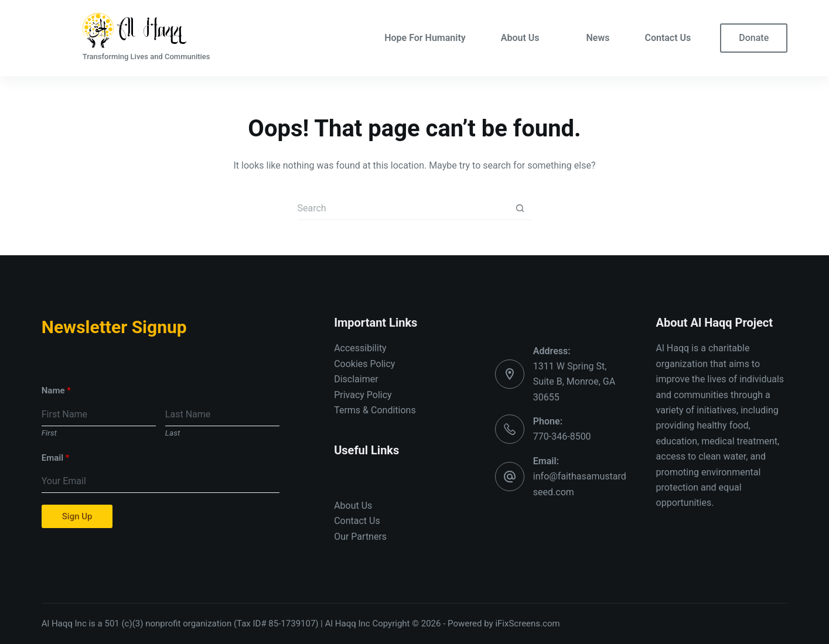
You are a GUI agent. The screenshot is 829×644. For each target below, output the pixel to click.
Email (56, 458)
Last (173, 433)
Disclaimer (356, 379)
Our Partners (360, 537)
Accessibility (360, 348)
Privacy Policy (363, 395)
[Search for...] (403, 208)
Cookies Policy (364, 364)
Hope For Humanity (425, 38)
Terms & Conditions (375, 410)
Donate (754, 38)
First (49, 433)
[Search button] (520, 208)
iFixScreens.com (527, 624)
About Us (520, 38)
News (598, 38)
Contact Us (668, 38)
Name (56, 390)
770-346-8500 (562, 436)
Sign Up (77, 516)
